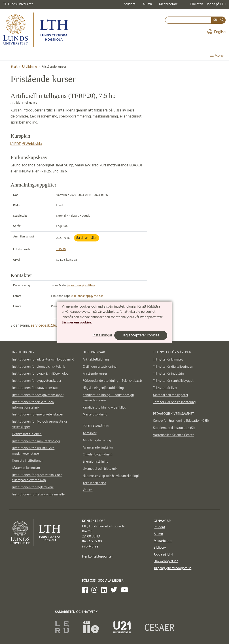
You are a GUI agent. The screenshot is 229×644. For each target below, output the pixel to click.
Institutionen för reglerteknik (33, 487)
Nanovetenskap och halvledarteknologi (111, 476)
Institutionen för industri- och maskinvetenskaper (33, 451)
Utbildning (30, 67)
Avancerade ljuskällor (98, 448)
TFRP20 (61, 249)
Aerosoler (90, 433)
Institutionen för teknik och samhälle (38, 495)
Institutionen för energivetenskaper (38, 415)
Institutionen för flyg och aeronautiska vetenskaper (40, 424)
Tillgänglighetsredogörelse (173, 568)
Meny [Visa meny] (217, 56)
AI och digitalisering (97, 441)
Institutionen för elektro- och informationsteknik (33, 405)
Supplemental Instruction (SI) (174, 428)
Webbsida (32, 144)
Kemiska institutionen (28, 461)
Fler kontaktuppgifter (97, 557)
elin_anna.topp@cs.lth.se (87, 296)
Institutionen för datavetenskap (35, 388)
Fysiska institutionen (27, 434)
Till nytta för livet (165, 388)
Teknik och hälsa (94, 483)
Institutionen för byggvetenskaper (37, 381)
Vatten (88, 490)
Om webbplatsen (166, 561)
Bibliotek (197, 4)
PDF (16, 144)
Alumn (147, 4)
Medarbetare (168, 4)
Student (130, 4)
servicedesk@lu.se (46, 326)
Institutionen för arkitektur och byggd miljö (43, 360)
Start (14, 67)
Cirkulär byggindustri (98, 455)
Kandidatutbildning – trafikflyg (105, 408)
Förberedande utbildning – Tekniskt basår (112, 381)
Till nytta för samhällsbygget (173, 381)
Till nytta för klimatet (168, 360)
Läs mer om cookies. (77, 323)
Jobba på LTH (216, 4)
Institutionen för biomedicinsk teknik (39, 367)
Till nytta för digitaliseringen (173, 367)
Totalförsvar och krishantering (174, 402)
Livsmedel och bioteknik (100, 469)
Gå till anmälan (87, 238)
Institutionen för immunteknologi (36, 441)
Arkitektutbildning (96, 360)
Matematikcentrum (26, 468)
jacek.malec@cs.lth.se (81, 286)
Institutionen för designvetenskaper (38, 395)
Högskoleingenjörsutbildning (103, 388)
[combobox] (188, 20)
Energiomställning (96, 462)
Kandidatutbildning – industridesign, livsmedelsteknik (109, 398)
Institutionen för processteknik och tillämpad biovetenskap (37, 478)
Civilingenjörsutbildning (100, 367)
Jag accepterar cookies (141, 335)
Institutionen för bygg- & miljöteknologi (41, 374)
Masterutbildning (95, 415)
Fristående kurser (95, 374)
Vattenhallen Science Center (173, 435)
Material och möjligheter (171, 395)
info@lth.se (90, 547)
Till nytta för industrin (168, 374)
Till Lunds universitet (18, 4)
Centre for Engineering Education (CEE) (181, 421)
